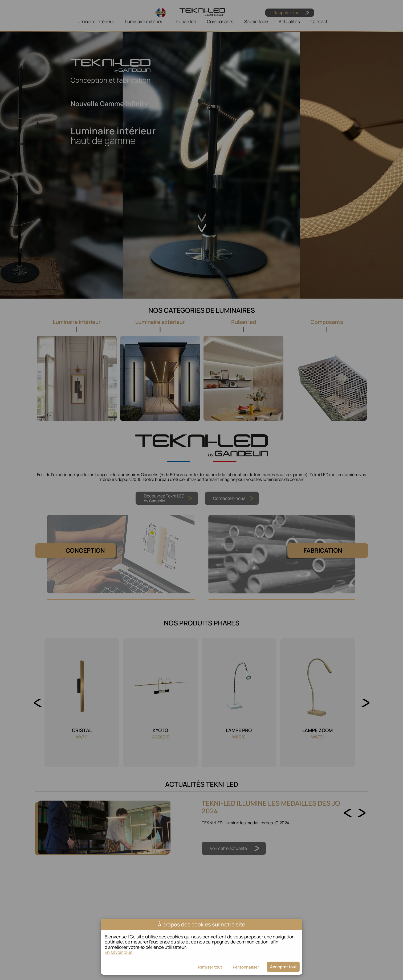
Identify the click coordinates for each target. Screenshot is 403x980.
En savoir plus (119, 952)
